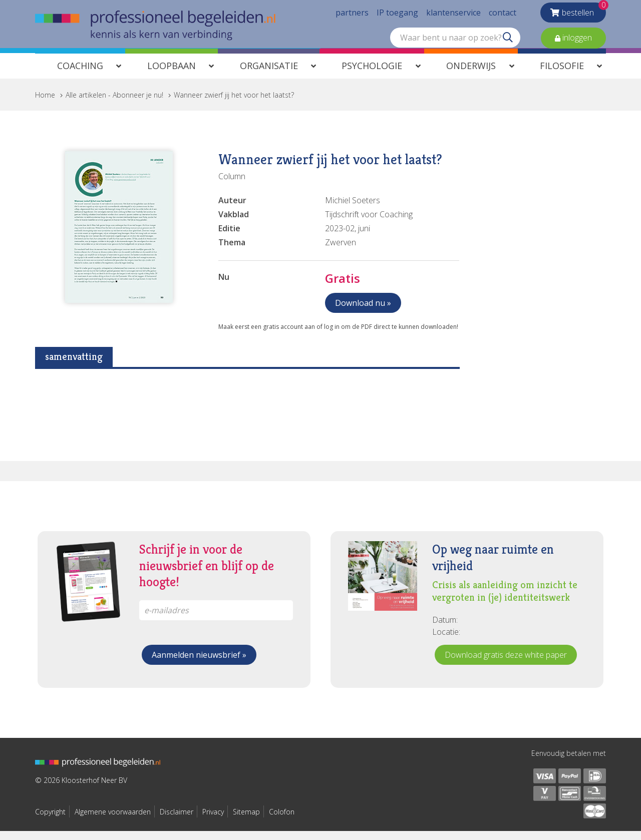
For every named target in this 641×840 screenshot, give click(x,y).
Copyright (50, 821)
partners (352, 15)
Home (45, 104)
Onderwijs (471, 75)
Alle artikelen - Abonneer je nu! (114, 104)
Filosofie (562, 75)
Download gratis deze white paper (506, 664)
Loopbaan (172, 75)
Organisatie (269, 75)
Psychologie (372, 75)
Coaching (80, 75)
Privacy (213, 821)
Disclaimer (177, 821)
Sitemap (246, 821)
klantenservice (453, 15)
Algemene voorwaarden (113, 821)
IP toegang (397, 15)
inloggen (576, 40)
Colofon (282, 821)
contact (503, 15)
